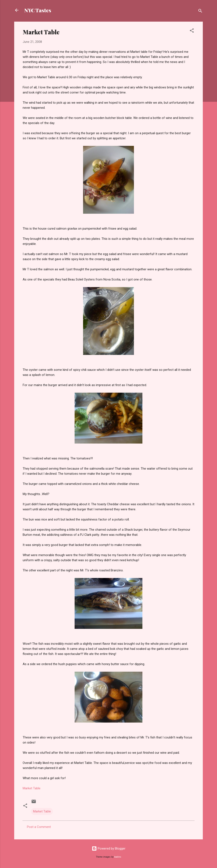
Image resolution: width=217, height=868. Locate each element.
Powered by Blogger (109, 848)
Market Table (32, 788)
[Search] (200, 12)
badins (118, 857)
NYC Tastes (38, 10)
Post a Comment (39, 827)
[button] (192, 31)
